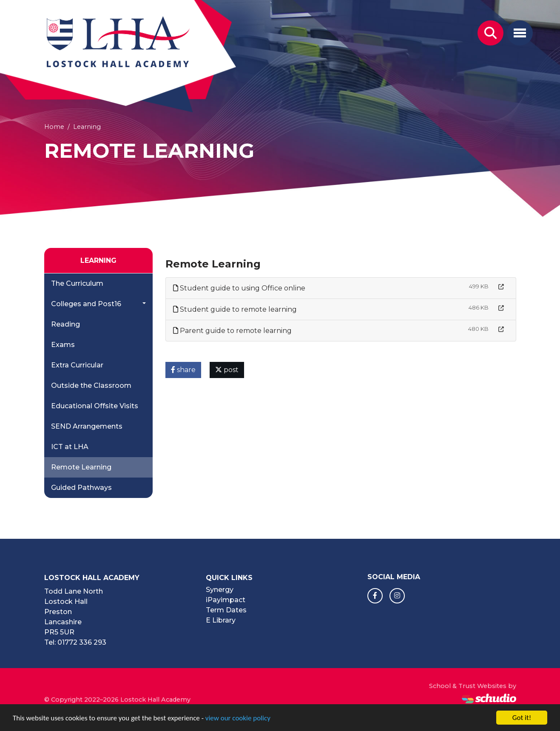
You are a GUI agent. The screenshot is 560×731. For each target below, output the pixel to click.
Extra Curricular (77, 365)
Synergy (220, 590)
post (227, 370)
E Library (221, 620)
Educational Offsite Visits (95, 406)
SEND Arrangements (87, 426)
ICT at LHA (70, 447)
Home (54, 127)
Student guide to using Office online (239, 288)
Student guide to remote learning (235, 309)
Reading (65, 324)
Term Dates (226, 610)
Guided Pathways (81, 488)
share (183, 370)
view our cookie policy (238, 718)
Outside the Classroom (91, 385)
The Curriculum (77, 283)
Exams (63, 345)
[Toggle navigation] (520, 33)
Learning (87, 127)
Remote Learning (81, 467)
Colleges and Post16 (86, 304)
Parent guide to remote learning (232, 331)
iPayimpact (226, 600)
